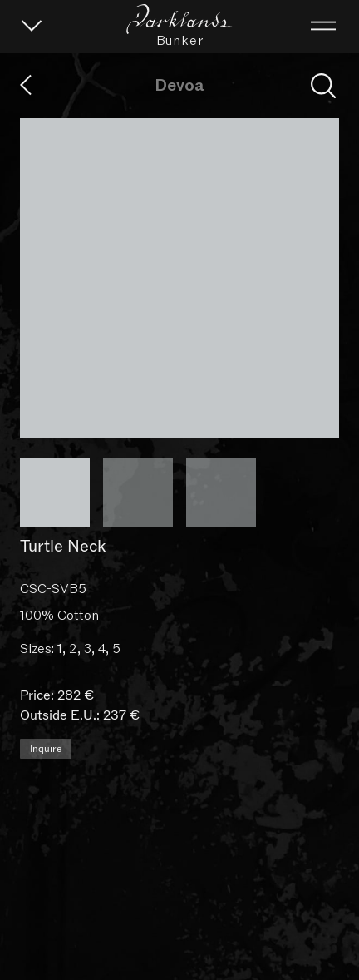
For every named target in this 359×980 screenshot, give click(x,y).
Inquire (46, 943)
